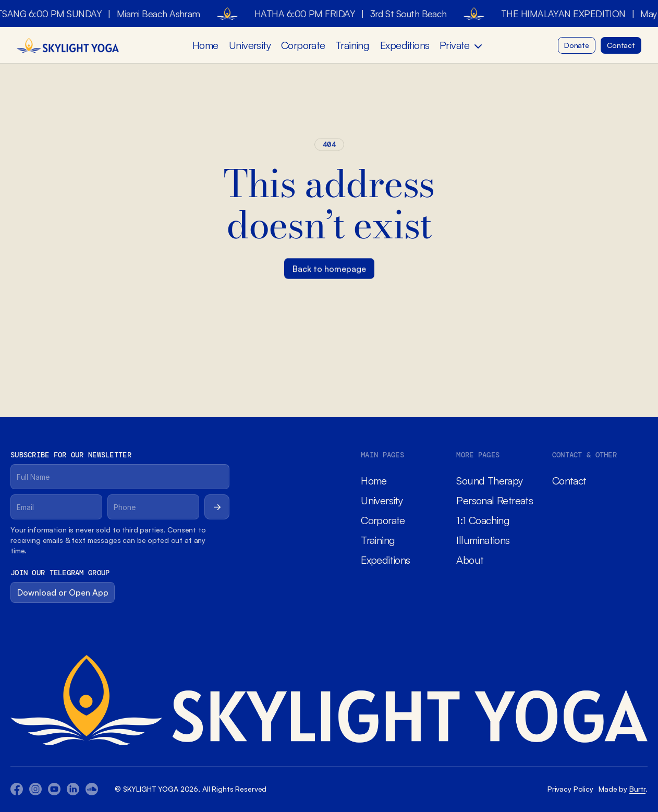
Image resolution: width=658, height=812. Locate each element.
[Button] (577, 45)
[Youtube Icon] (35, 789)
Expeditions (405, 45)
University (250, 45)
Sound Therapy (489, 481)
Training (352, 45)
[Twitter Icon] (73, 789)
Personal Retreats (495, 500)
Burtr (637, 789)
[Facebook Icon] (17, 789)
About (470, 560)
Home (205, 45)
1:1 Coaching (483, 520)
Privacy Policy (570, 789)
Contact (569, 481)
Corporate (303, 45)
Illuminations (483, 540)
